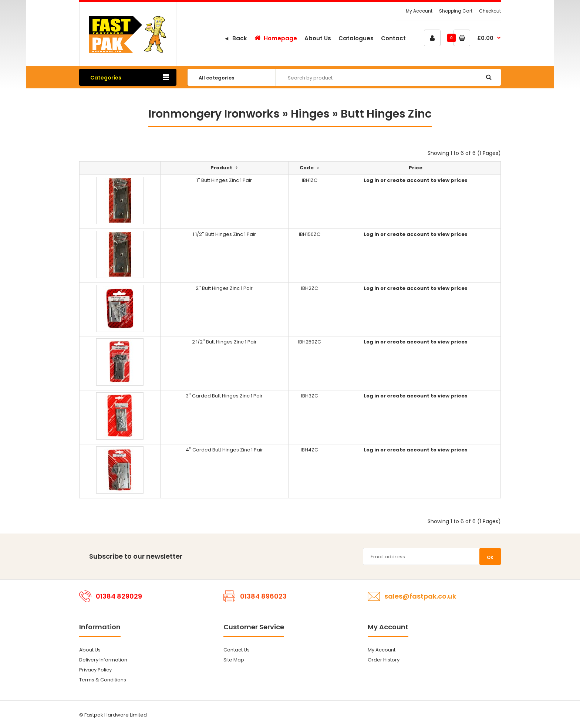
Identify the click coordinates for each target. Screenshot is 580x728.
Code (307, 168)
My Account (419, 11)
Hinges (310, 114)
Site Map (234, 660)
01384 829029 (119, 596)
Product (221, 168)
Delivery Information (103, 660)
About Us (90, 650)
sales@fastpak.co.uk (420, 596)
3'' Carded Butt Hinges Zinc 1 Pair (224, 396)
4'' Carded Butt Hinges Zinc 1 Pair (224, 450)
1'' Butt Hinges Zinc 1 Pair (224, 180)
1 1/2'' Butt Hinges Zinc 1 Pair (224, 234)
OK (490, 557)
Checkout (490, 11)
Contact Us (237, 650)
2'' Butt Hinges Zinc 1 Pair (224, 288)
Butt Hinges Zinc (386, 114)
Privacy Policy (95, 670)
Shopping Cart (456, 11)
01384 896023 (263, 596)
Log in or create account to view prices (416, 180)
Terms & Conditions (103, 680)
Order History (384, 660)
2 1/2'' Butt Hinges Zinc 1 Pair (224, 342)
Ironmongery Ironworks (214, 114)
